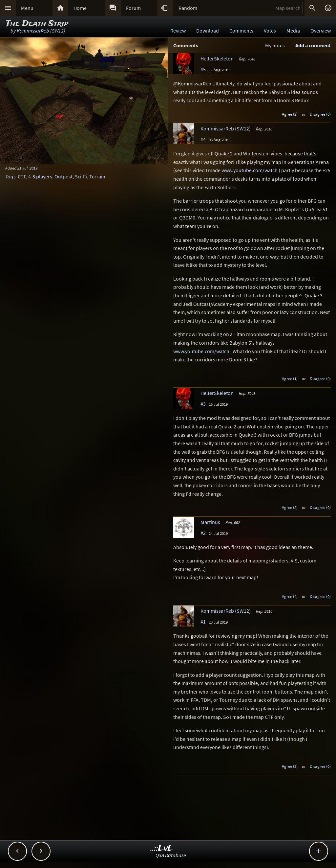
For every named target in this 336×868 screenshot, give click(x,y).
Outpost (63, 176)
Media (293, 31)
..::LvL (162, 848)
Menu (27, 8)
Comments (241, 31)
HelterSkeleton (217, 58)
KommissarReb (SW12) (41, 31)
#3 (203, 404)
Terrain (97, 176)
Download (208, 31)
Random (188, 8)
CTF (22, 176)
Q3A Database (171, 855)
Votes (270, 31)
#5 (203, 69)
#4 (203, 139)
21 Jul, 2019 (27, 168)
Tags (10, 176)
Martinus (210, 522)
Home (80, 8)
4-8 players (40, 176)
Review (178, 31)
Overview (321, 31)
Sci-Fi (81, 176)
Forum (133, 8)
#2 (203, 533)
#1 (203, 622)
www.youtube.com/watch (250, 170)
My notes (275, 45)
